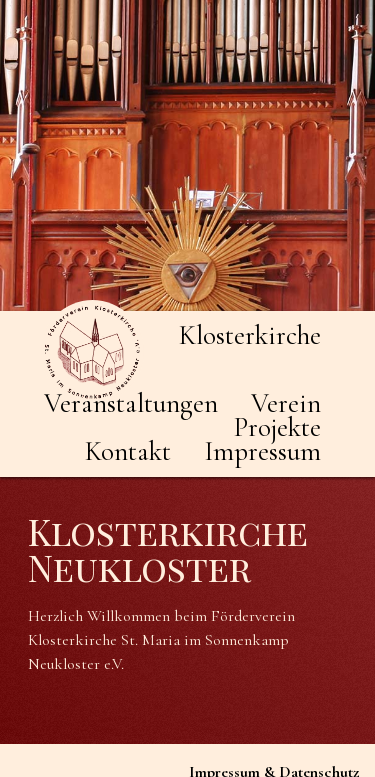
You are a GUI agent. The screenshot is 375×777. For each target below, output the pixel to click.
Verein (286, 403)
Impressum (262, 451)
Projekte (277, 427)
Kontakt (128, 451)
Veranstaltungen (131, 403)
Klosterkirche (250, 335)
